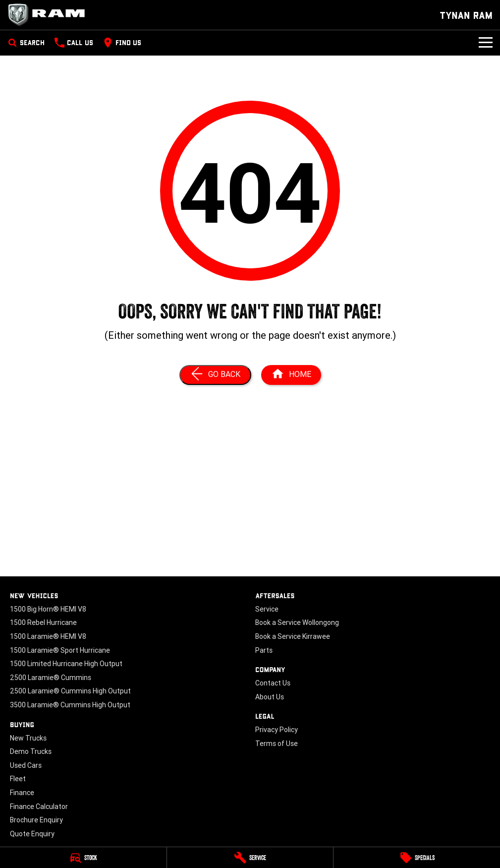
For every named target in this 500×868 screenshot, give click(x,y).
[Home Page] (50, 15)
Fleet (18, 779)
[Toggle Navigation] (486, 43)
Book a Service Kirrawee (293, 636)
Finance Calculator (39, 806)
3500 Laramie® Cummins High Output (70, 705)
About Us (270, 697)
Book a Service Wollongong (297, 622)
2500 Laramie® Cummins (51, 678)
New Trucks (28, 738)
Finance (22, 793)
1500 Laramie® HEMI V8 (48, 636)
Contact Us (273, 683)
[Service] (250, 858)
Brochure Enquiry (36, 820)
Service (267, 609)
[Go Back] (215, 375)
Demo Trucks (31, 751)
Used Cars (26, 765)
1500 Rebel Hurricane (43, 622)
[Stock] (83, 858)
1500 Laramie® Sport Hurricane (60, 650)
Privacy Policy (277, 730)
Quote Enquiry (32, 834)
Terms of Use (277, 744)
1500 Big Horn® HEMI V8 (48, 609)
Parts (264, 650)
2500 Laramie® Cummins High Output (70, 691)
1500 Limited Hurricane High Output (66, 664)
